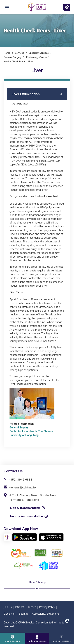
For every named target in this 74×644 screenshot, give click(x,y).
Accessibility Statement (45, 614)
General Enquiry (19, 428)
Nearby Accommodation (26, 516)
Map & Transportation (25, 508)
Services (19, 53)
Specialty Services (39, 53)
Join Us (8, 607)
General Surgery (13, 57)
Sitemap (24, 614)
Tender (32, 607)
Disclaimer (10, 614)
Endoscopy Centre (36, 57)
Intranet (20, 607)
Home (7, 53)
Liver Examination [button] (26, 94)
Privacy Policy (47, 607)
